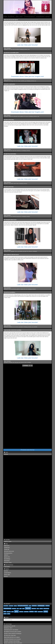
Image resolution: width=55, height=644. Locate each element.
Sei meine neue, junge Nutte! (10, 635)
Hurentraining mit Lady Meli (10, 626)
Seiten (6, 452)
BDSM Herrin (7, 546)
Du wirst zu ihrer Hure (9, 187)
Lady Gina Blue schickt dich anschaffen (13, 330)
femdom (47, 606)
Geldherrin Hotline (8, 541)
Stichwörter (7, 604)
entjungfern (13, 251)
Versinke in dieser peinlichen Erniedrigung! (13, 633)
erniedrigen (29, 362)
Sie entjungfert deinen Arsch (10, 220)
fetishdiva (14, 217)
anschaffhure (11, 327)
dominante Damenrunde (9, 551)
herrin (9, 49)
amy (11, 49)
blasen (25, 362)
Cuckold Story (7, 547)
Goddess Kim (11, 116)
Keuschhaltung (7, 559)
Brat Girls (6, 571)
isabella (22, 289)
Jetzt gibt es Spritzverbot (9, 84)
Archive (6, 617)
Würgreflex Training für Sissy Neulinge (12, 641)
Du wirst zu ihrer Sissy (9, 120)
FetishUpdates (7, 567)
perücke (12, 184)
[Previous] (25, 366)
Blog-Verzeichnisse (9, 565)
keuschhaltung (14, 289)
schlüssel (21, 612)
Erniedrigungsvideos (8, 553)
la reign (19, 81)
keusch (10, 289)
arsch (9, 251)
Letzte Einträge (8, 624)
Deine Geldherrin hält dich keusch (11, 255)
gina (17, 362)
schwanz (31, 612)
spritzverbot (15, 116)
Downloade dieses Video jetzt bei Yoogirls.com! (27, 76)
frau (18, 609)
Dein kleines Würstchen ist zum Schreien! (12, 639)
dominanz (26, 49)
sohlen (15, 184)
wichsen (18, 49)
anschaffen (22, 81)
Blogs (6, 544)
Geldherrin (6, 555)
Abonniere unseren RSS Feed (28, 450)
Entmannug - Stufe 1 (8, 628)
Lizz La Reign (11, 81)
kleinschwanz (46, 609)
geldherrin (18, 289)
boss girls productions (23, 606)
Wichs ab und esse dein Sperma (11, 20)
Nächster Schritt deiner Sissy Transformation (13, 643)
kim (24, 116)
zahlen (9, 614)
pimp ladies (21, 327)
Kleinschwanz (7, 561)
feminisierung (7, 608)
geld (21, 609)
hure (9, 217)
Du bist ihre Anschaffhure (10, 292)
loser (29, 49)
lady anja (9, 612)
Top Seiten (7, 540)
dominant (18, 151)
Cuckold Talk (7, 549)
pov (15, 49)
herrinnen (17, 327)
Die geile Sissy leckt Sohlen (10, 154)
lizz (16, 81)
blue (19, 362)
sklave (5, 614)
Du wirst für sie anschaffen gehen (11, 53)
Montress (6, 576)
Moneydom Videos (8, 563)
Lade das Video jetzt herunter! (28, 45)
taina (15, 151)
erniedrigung (22, 49)
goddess (22, 116)
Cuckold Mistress (8, 573)
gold (19, 217)
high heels (34, 609)
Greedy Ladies (7, 575)
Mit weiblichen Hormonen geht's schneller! (13, 632)
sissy (38, 116)
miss (12, 612)
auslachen (11, 606)
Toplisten (7, 569)
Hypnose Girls (7, 557)
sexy (13, 49)
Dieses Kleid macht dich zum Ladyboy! (12, 637)
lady (14, 151)
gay (25, 81)
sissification (40, 612)
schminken (26, 612)
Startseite (6, 454)
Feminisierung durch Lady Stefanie (11, 630)
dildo (30, 606)
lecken (17, 184)
